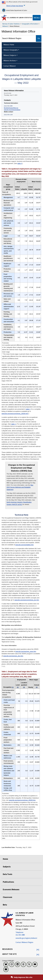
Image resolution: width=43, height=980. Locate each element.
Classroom (8, 897)
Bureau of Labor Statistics (11, 24)
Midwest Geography (11, 50)
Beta (5, 905)
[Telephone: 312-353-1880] (29, 934)
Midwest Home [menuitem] (9, 45)
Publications (8, 882)
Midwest (5, 26)
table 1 (28, 409)
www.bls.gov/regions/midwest (12, 110)
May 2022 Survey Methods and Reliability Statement (20, 487)
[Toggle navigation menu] (37, 18)
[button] (38, 950)
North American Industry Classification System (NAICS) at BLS (19, 503)
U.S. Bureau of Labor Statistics (20, 18)
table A (20, 163)
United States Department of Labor (15, 10)
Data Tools (8, 874)
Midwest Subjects (10, 55)
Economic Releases (11, 889)
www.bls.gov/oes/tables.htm (24, 545)
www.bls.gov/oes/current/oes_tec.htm (27, 600)
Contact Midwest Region (24, 942)
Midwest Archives (10, 61)
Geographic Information (30, 24)
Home (5, 859)
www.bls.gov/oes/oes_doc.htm (13, 656)
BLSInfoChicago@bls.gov (11, 108)
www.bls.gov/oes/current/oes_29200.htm (15, 414)
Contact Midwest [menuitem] (10, 66)
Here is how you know (15, 6)
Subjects (7, 867)
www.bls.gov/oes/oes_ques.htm (26, 651)
